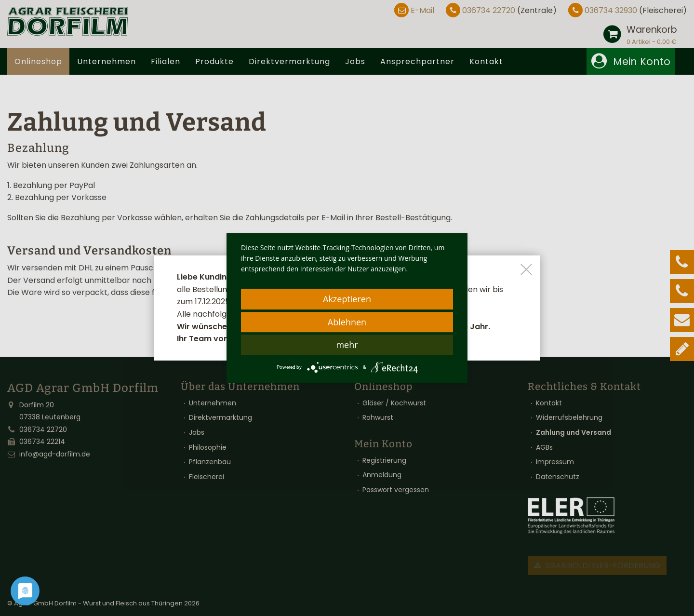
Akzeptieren (347, 299)
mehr (347, 345)
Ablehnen (347, 322)
